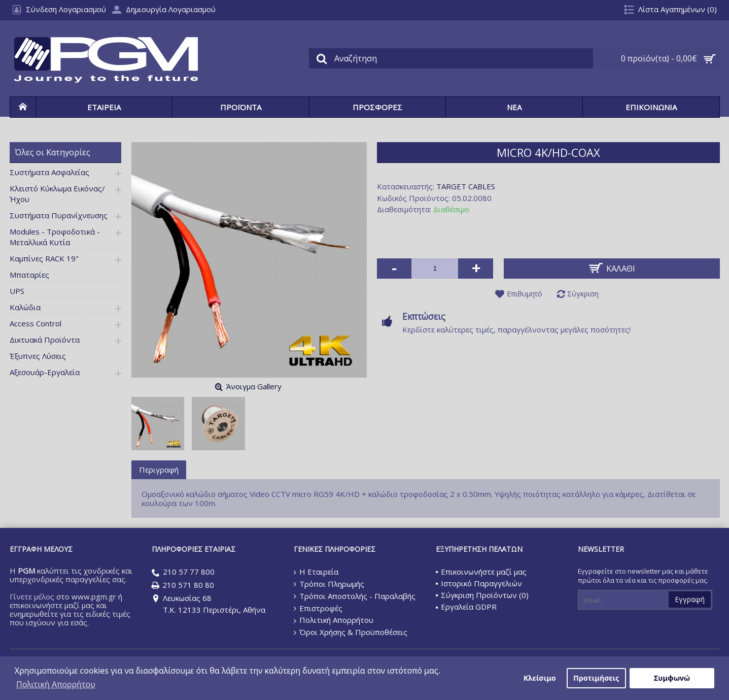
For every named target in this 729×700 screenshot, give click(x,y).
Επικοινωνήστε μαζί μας (481, 572)
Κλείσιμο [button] (540, 678)
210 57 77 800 (183, 572)
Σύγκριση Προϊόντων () (482, 595)
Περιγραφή (159, 470)
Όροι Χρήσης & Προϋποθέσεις (351, 632)
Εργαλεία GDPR (466, 607)
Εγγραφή (690, 599)
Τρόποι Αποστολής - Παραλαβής (355, 596)
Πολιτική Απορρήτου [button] (56, 684)
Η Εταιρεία (316, 572)
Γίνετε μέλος (32, 596)
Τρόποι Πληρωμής (329, 584)
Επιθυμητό (525, 294)
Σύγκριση (583, 294)
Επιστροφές (318, 608)
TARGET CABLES (466, 186)
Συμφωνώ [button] (672, 678)
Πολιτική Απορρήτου (334, 620)
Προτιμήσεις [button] (596, 678)
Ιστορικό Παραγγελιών (479, 583)
